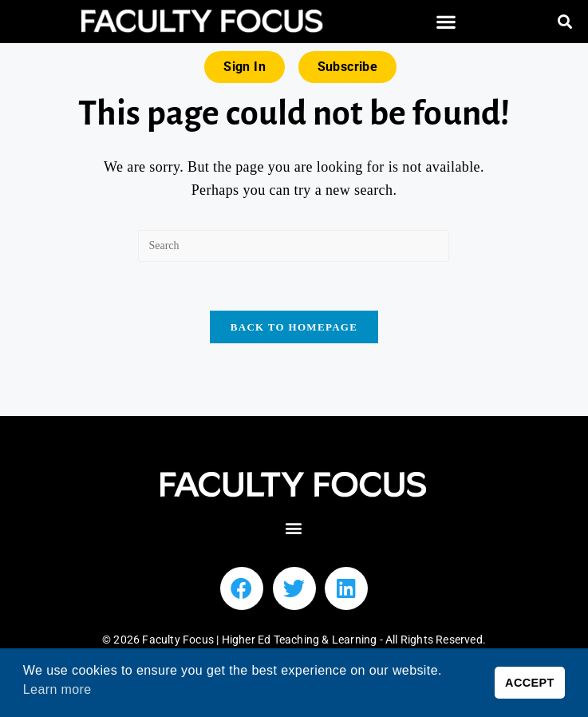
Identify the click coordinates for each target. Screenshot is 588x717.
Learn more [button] (57, 689)
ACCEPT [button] (530, 683)
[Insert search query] (294, 246)
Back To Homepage (294, 327)
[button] (447, 22)
